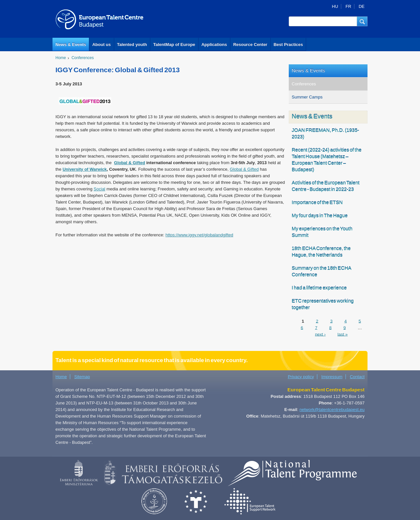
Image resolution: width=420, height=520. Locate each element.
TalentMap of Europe (174, 44)
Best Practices (288, 44)
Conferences (83, 58)
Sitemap (82, 377)
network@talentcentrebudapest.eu (332, 410)
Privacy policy (301, 377)
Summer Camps (307, 97)
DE (362, 6)
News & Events (71, 44)
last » (343, 334)
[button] (362, 21)
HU (335, 6)
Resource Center (250, 44)
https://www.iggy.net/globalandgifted (199, 235)
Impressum (332, 377)
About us (101, 44)
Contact (357, 377)
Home (61, 58)
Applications (214, 44)
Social (99, 189)
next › (320, 334)
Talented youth (132, 44)
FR (348, 6)
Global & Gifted (244, 169)
